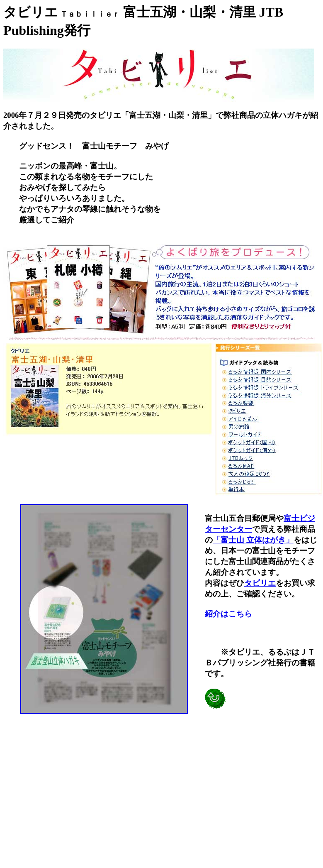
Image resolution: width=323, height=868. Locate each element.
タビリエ (260, 583)
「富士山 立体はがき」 (253, 540)
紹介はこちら (228, 614)
